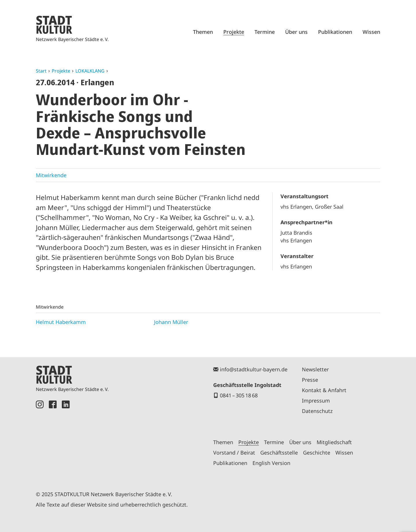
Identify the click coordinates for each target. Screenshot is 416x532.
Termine (265, 32)
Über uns (296, 32)
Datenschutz (317, 411)
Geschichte (317, 453)
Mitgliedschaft (334, 442)
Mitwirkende (51, 175)
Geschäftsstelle (279, 453)
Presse (310, 380)
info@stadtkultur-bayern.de (254, 369)
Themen (203, 32)
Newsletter (315, 369)
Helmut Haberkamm (61, 322)
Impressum (316, 401)
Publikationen (335, 32)
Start (41, 71)
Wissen (371, 32)
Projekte (234, 32)
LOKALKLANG (90, 71)
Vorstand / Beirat (234, 453)
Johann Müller (171, 322)
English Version (271, 463)
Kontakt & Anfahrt (324, 390)
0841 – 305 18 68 (239, 395)
